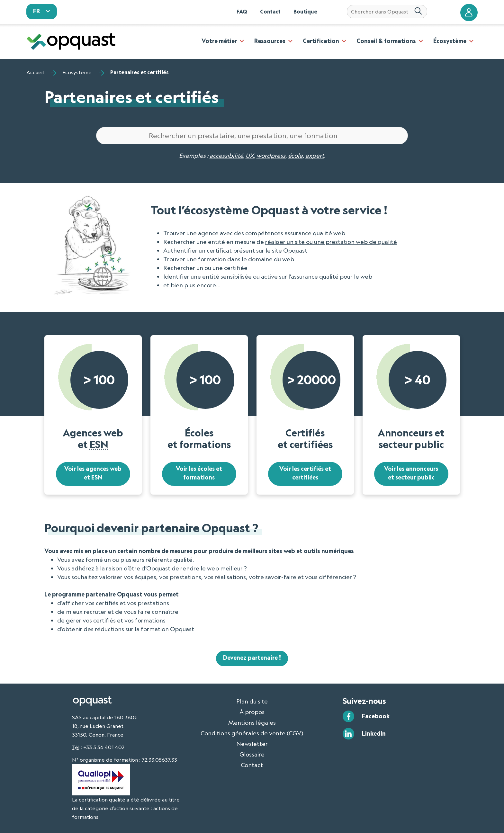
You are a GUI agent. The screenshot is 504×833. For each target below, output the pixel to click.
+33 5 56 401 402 (104, 747)
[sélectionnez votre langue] (42, 12)
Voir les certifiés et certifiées (305, 473)
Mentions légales (252, 722)
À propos (252, 712)
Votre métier (219, 41)
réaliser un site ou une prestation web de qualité (331, 242)
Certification (321, 41)
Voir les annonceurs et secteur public (411, 473)
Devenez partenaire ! (252, 658)
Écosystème (450, 41)
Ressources (270, 41)
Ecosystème (77, 72)
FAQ (242, 12)
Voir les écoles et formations (199, 473)
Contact (270, 12)
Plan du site (252, 701)
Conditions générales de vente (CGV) (252, 733)
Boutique (305, 12)
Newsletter (252, 744)
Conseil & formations (386, 41)
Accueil (35, 72)
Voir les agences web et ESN (93, 473)
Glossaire (252, 754)
